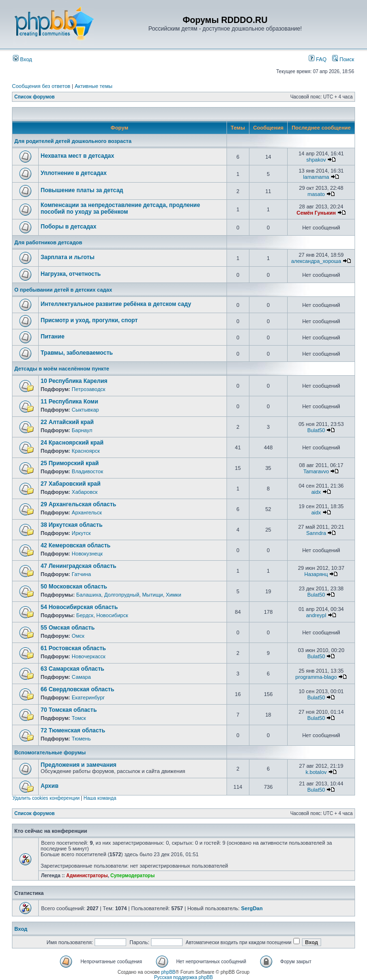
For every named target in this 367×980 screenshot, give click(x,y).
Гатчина (81, 574)
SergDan (252, 908)
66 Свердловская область (77, 689)
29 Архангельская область (78, 504)
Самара (81, 677)
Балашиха (88, 595)
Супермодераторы (133, 876)
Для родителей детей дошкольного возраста (73, 141)
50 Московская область (74, 587)
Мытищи (152, 595)
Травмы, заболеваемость (77, 353)
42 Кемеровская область (76, 545)
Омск (78, 636)
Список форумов (35, 97)
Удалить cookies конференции (46, 798)
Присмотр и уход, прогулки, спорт (89, 320)
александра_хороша (316, 261)
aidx (316, 492)
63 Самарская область (72, 669)
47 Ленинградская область (78, 566)
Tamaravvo (316, 471)
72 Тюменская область (73, 730)
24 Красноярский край (72, 443)
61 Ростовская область (73, 648)
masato (316, 194)
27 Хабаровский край (70, 484)
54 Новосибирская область (79, 607)
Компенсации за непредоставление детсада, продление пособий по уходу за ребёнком (120, 208)
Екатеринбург (88, 697)
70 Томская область (69, 710)
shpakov (316, 160)
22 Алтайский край (67, 422)
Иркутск (81, 533)
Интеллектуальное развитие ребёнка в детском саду (116, 304)
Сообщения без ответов (41, 86)
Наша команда (100, 798)
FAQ (318, 59)
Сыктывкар (85, 410)
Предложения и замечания (79, 765)
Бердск (85, 615)
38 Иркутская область (72, 525)
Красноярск (86, 451)
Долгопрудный (122, 595)
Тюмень (81, 739)
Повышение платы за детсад (82, 190)
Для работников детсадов (48, 242)
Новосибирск (112, 615)
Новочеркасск (89, 656)
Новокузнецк (87, 554)
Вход (22, 59)
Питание (53, 337)
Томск (79, 718)
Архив (49, 786)
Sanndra (316, 533)
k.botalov (316, 772)
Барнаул (82, 430)
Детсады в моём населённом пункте (62, 369)
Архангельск (87, 512)
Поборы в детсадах (69, 227)
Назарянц (316, 574)
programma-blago (316, 677)
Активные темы (93, 86)
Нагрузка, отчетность (71, 274)
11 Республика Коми (69, 402)
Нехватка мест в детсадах (77, 156)
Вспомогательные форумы (50, 752)
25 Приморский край (70, 463)
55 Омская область (68, 628)
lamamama (316, 177)
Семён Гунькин (316, 213)
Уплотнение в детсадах (74, 173)
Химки (173, 595)
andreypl (316, 615)
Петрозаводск (88, 389)
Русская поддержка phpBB (183, 977)
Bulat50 (316, 430)
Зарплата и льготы (68, 257)
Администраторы (87, 876)
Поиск (343, 59)
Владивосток (87, 471)
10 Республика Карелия (74, 381)
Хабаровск (85, 492)
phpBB (168, 972)
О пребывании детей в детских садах (63, 290)
